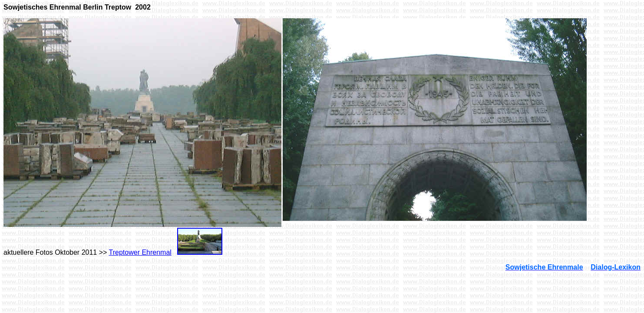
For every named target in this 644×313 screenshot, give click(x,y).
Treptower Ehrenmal (140, 252)
